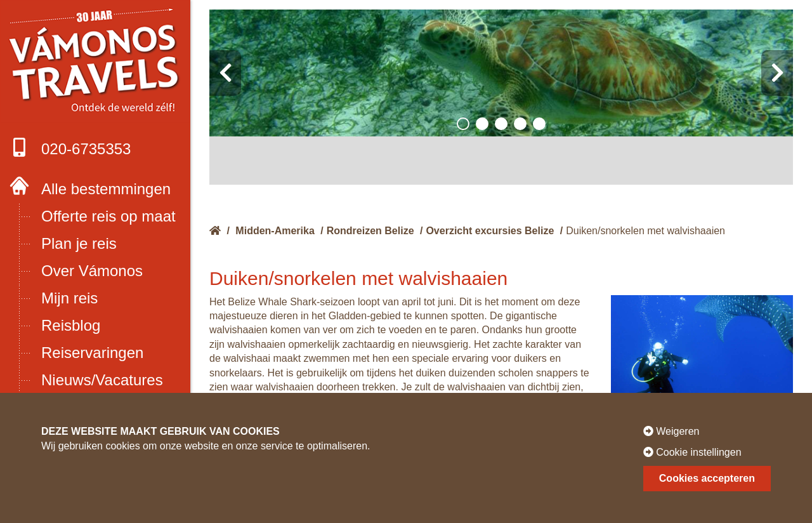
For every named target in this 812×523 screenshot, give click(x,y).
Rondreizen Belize (370, 231)
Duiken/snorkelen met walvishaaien (645, 231)
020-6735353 (70, 148)
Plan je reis (79, 243)
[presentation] (225, 73)
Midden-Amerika (275, 231)
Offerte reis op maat (108, 216)
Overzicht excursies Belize (490, 231)
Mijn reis (69, 298)
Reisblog (71, 325)
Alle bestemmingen (106, 189)
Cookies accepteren (707, 478)
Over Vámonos (92, 271)
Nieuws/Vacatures (102, 380)
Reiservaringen (92, 353)
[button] (463, 124)
